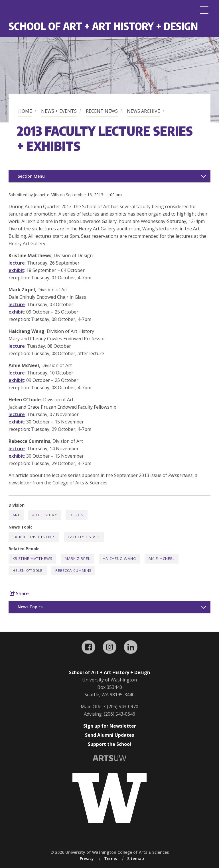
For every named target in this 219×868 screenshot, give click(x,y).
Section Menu (31, 176)
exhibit (16, 270)
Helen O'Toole (28, 571)
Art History (44, 515)
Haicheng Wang (119, 559)
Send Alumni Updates (109, 735)
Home (25, 111)
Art (16, 515)
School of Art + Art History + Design (103, 26)
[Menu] (204, 10)
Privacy (87, 858)
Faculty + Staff (84, 537)
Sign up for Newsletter (110, 726)
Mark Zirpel (77, 559)
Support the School (109, 744)
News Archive (143, 111)
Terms (110, 858)
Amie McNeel (162, 559)
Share (19, 593)
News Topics (30, 607)
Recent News (102, 111)
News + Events (59, 111)
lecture (17, 263)
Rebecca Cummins (73, 571)
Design (77, 515)
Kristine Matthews (32, 559)
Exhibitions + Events (34, 537)
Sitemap (136, 858)
